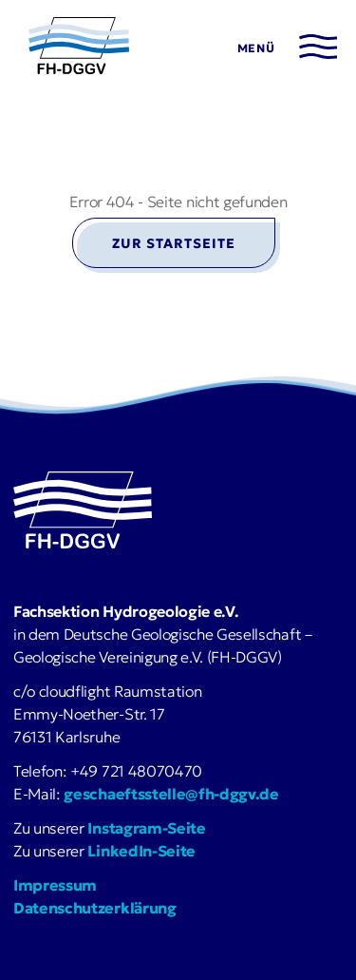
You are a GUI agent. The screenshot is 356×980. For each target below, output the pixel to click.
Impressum (55, 885)
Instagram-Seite (146, 828)
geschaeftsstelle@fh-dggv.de (171, 794)
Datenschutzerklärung (95, 908)
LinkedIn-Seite (141, 851)
